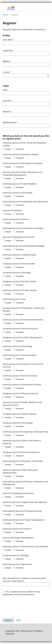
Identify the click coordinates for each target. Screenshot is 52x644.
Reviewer (19, 149)
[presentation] (24, 605)
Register (8, 620)
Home (5, 15)
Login (19, 620)
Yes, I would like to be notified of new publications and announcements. (22, 593)
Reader (7, 149)
